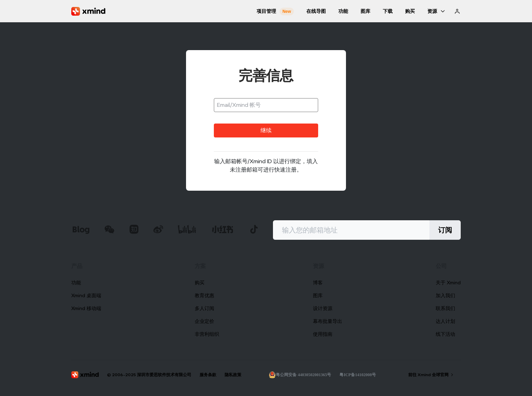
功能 (76, 283)
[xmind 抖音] (254, 229)
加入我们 (445, 295)
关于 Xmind (448, 283)
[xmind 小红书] (223, 229)
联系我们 (445, 308)
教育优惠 (204, 295)
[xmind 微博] (158, 230)
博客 (318, 283)
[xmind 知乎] (134, 230)
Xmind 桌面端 (86, 295)
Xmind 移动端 (86, 308)
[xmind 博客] (81, 230)
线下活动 (445, 334)
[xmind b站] (187, 230)
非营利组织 (207, 334)
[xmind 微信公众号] (110, 229)
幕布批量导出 (328, 321)
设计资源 (323, 308)
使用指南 (323, 334)
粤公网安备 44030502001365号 (300, 375)
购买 (200, 283)
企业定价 (204, 321)
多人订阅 (204, 308)
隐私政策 (233, 375)
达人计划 (445, 321)
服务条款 (208, 375)
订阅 (445, 230)
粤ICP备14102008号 (358, 375)
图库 (318, 295)
